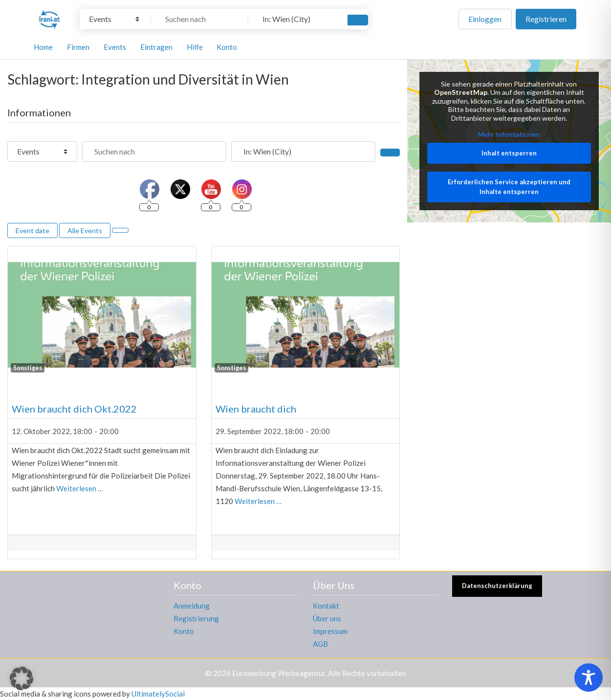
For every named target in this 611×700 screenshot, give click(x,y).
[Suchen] (358, 20)
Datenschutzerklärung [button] (497, 586)
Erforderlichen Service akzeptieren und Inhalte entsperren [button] (509, 187)
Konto (184, 631)
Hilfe (195, 47)
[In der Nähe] (297, 19)
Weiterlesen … (80, 488)
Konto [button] (227, 47)
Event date (33, 230)
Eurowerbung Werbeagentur (279, 673)
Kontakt (326, 606)
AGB (320, 644)
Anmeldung (192, 606)
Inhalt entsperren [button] (509, 153)
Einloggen (485, 19)
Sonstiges (28, 368)
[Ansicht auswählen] (120, 230)
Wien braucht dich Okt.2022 (74, 409)
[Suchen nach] (199, 19)
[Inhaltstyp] (114, 19)
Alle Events (85, 230)
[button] (22, 678)
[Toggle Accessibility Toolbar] (589, 678)
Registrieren (546, 19)
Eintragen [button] (156, 47)
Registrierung (196, 618)
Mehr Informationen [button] (509, 135)
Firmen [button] (78, 47)
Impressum (330, 631)
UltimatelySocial (158, 694)
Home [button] (43, 47)
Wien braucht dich (256, 409)
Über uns (327, 618)
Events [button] (115, 47)
